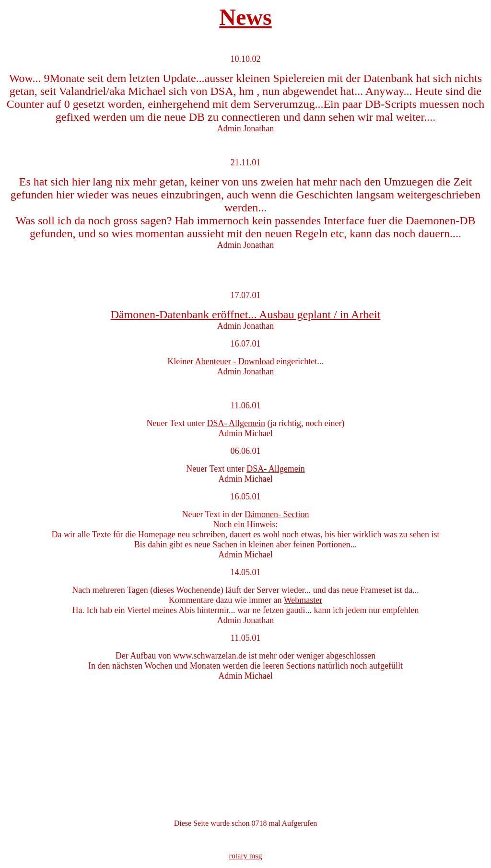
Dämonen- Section (277, 514)
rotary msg (246, 856)
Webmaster (303, 600)
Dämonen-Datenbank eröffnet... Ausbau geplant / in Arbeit (246, 314)
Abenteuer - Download (235, 361)
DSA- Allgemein (236, 423)
